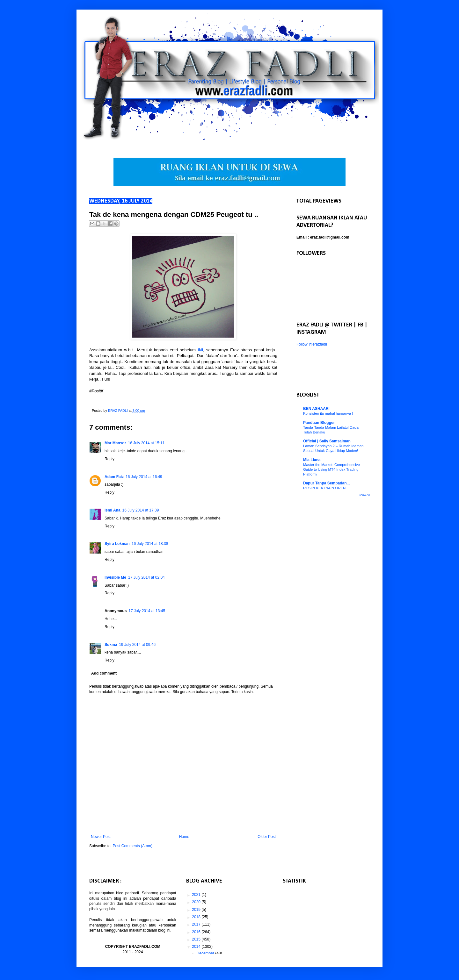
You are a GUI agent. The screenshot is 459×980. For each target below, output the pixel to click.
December (206, 953)
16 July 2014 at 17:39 (141, 510)
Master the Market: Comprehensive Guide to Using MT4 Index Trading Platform (331, 469)
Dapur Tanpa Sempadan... (326, 483)
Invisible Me (115, 577)
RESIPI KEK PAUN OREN (324, 488)
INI (200, 350)
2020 (197, 902)
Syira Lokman (117, 544)
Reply (109, 459)
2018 (197, 917)
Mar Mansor (115, 443)
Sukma (111, 645)
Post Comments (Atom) (132, 846)
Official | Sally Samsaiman (327, 441)
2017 (197, 924)
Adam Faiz (114, 477)
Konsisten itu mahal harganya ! (328, 413)
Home (184, 837)
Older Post (267, 837)
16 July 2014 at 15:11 (146, 443)
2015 (197, 939)
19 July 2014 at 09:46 (137, 645)
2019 (197, 910)
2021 (197, 895)
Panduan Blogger (319, 423)
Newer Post (101, 837)
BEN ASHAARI (316, 409)
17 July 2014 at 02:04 (146, 577)
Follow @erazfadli (312, 344)
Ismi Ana (113, 510)
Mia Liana (312, 460)
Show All (364, 495)
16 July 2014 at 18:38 (150, 544)
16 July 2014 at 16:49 (144, 477)
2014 (197, 947)
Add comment (104, 673)
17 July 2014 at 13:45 (147, 611)
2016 (197, 932)
